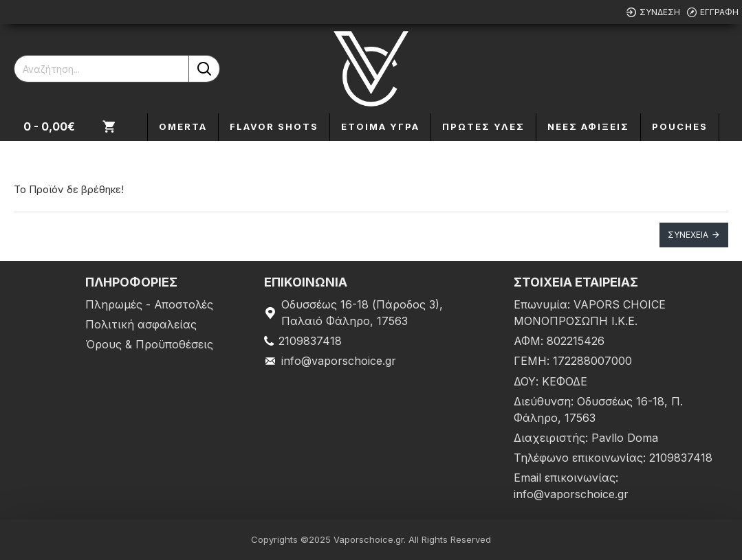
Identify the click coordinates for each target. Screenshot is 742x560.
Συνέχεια (688, 235)
